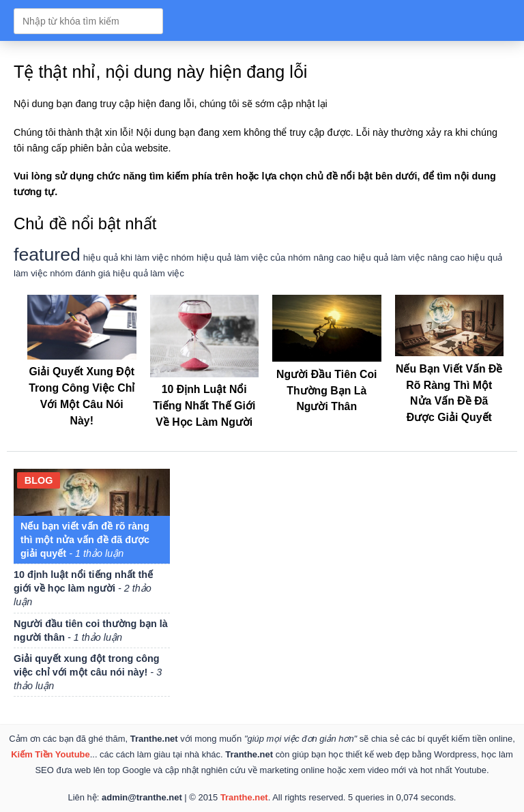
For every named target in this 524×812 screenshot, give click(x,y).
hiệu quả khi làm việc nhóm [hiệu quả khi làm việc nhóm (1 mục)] (139, 258)
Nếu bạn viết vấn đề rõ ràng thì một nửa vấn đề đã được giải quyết (450, 385)
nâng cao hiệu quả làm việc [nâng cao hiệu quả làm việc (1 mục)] (369, 258)
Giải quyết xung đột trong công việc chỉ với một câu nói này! (82, 388)
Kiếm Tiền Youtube (50, 754)
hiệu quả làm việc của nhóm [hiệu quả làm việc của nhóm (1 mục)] (253, 258)
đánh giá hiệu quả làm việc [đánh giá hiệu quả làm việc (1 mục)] (130, 273)
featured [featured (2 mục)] (47, 255)
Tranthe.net (244, 797)
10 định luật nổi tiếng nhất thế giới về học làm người (83, 588)
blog (39, 480)
